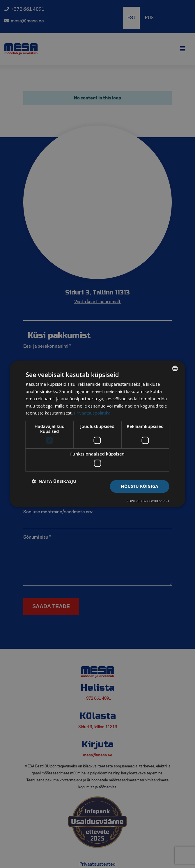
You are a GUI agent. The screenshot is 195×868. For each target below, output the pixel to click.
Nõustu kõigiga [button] (139, 486)
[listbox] (175, 368)
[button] (54, 481)
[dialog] (98, 434)
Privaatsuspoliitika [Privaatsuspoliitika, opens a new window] (92, 413)
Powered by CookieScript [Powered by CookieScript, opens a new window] (148, 501)
